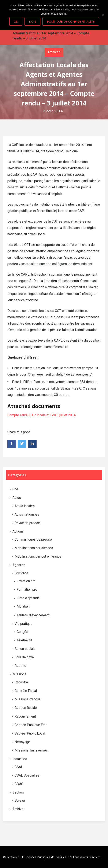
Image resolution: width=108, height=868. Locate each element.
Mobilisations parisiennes (34, 548)
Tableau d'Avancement (33, 615)
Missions (19, 674)
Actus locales (25, 506)
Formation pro (27, 590)
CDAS (19, 784)
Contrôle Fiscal (26, 691)
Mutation (23, 606)
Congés (22, 632)
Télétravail (24, 640)
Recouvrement (25, 716)
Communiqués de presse (33, 539)
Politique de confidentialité (71, 22)
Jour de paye (24, 657)
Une (15, 489)
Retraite (20, 666)
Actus (17, 498)
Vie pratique (23, 624)
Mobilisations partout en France (38, 556)
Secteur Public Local (30, 733)
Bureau (20, 800)
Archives (54, 52)
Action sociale (25, 649)
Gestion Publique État (31, 725)
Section (18, 792)
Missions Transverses (31, 750)
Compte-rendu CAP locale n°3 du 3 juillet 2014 (42, 415)
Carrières (21, 573)
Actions (18, 531)
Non (32, 22)
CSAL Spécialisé (27, 775)
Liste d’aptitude (28, 598)
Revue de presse (27, 523)
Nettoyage (22, 742)
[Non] (103, 15)
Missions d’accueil (28, 699)
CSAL (19, 767)
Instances (20, 759)
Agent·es (19, 565)
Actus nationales (27, 514)
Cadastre (21, 682)
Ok (16, 22)
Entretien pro (26, 581)
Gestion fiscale (26, 708)
